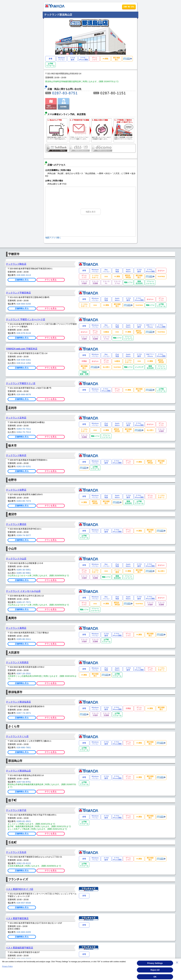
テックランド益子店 (16, 810)
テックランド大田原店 (17, 662)
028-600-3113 (24, 275)
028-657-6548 (24, 903)
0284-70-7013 (24, 432)
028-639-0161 (24, 360)
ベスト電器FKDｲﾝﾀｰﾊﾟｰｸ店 (20, 889)
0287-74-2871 (24, 713)
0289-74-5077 (24, 535)
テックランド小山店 (16, 559)
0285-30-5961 (24, 573)
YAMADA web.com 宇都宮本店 (22, 349)
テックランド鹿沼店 (16, 524)
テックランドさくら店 (17, 736)
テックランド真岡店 (16, 628)
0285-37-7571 (24, 602)
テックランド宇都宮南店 (18, 293)
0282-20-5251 (24, 466)
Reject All (155, 970)
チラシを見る (51, 280)
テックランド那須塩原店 (18, 702)
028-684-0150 (24, 304)
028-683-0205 (24, 932)
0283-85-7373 (24, 501)
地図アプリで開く (53, 238)
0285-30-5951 (24, 570)
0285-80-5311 (24, 639)
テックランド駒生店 (16, 264)
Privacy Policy (7, 966)
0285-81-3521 (24, 821)
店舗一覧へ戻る (129, 7)
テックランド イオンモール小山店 (23, 591)
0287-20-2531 (24, 674)
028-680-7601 (24, 747)
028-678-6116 (24, 333)
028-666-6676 (24, 394)
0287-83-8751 (65, 93)
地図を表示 (91, 212)
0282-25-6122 (24, 863)
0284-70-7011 (24, 429)
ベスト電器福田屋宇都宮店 (20, 948)
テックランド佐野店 (16, 490)
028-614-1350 (24, 363)
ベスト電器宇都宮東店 (17, 918)
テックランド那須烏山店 (18, 771)
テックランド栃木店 (16, 455)
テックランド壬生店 (16, 852)
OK (155, 977)
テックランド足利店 (16, 418)
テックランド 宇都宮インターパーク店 (26, 319)
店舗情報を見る (22, 280)
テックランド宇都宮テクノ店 (21, 383)
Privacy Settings (155, 963)
